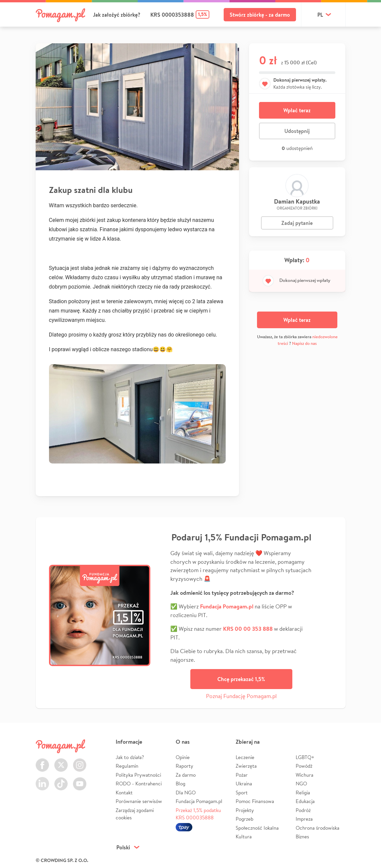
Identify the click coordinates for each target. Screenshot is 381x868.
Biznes (302, 837)
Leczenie (245, 757)
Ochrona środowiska (317, 828)
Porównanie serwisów (139, 801)
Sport (242, 793)
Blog (180, 784)
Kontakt (124, 793)
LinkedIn (42, 780)
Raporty (184, 766)
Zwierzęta (246, 766)
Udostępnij (297, 131)
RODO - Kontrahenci (139, 784)
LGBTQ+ (305, 757)
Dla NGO (186, 793)
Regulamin (127, 766)
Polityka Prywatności (138, 775)
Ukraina (244, 784)
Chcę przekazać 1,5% (241, 679)
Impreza (304, 819)
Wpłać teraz (297, 110)
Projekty (245, 810)
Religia (303, 793)
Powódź (304, 766)
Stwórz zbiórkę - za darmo (260, 15)
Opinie (183, 757)
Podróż (303, 810)
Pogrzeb (244, 819)
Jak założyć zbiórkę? (117, 15)
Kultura (244, 837)
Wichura (304, 775)
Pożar (242, 775)
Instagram (80, 761)
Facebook (42, 761)
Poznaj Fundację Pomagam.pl (241, 696)
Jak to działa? (130, 757)
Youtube (80, 780)
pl (320, 15)
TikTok (61, 780)
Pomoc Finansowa (255, 801)
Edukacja (305, 801)
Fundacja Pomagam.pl (199, 801)
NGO (301, 784)
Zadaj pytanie (297, 223)
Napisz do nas (304, 343)
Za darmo (186, 775)
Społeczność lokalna (257, 828)
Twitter (61, 761)
